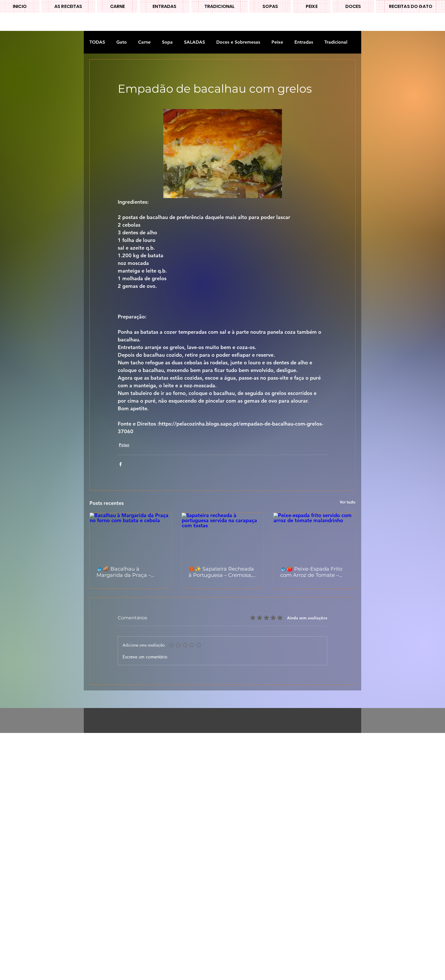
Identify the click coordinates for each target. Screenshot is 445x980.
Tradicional (336, 42)
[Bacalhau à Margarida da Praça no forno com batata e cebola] (131, 536)
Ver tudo (348, 502)
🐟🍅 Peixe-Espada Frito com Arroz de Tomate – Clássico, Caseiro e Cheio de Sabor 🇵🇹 (312, 572)
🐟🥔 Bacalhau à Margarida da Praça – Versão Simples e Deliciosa (124, 572)
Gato (122, 42)
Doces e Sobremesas (238, 42)
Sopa (167, 42)
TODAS (97, 42)
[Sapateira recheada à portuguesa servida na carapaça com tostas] (223, 536)
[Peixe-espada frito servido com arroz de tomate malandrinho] (314, 536)
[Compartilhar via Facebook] (120, 464)
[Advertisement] (170, 818)
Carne (144, 42)
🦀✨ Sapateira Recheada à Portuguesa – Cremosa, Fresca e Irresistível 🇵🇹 (221, 572)
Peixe (277, 42)
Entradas (304, 42)
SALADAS (194, 42)
